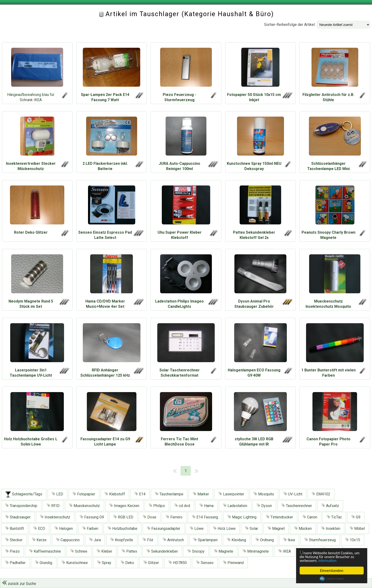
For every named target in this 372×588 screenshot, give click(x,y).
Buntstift (15, 529)
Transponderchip (21, 506)
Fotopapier (84, 494)
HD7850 (178, 563)
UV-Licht (293, 494)
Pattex (129, 551)
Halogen (64, 529)
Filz (148, 540)
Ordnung (265, 540)
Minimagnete (256, 551)
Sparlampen (205, 540)
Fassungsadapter (164, 529)
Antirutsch (173, 540)
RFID (53, 506)
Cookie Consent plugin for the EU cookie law (332, 579)
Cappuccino (68, 540)
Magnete (224, 551)
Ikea (289, 540)
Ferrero (174, 517)
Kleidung (237, 540)
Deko (127, 563)
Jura (95, 540)
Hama (207, 506)
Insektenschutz (55, 517)
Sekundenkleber (162, 551)
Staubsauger (18, 517)
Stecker (14, 540)
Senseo (205, 563)
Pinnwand (233, 563)
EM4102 (321, 494)
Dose (150, 517)
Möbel (357, 529)
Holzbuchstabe (123, 529)
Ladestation (235, 506)
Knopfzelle (122, 540)
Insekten (331, 529)
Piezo (12, 551)
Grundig (44, 563)
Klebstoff (115, 494)
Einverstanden (332, 571)
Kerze (39, 540)
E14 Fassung (205, 517)
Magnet (276, 529)
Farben (90, 529)
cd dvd (182, 506)
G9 (356, 517)
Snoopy (196, 551)
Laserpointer (231, 494)
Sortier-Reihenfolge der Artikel (289, 25)
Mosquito (264, 494)
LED (57, 494)
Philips (157, 506)
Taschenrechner (297, 506)
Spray (104, 563)
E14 (140, 494)
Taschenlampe (169, 494)
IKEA (285, 551)
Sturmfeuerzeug (320, 540)
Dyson (264, 506)
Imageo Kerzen (124, 506)
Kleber (105, 551)
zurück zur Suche (19, 584)
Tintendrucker (279, 517)
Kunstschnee (75, 563)
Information (329, 561)
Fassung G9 (92, 517)
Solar (252, 529)
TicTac (334, 517)
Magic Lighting (242, 517)
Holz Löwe (224, 529)
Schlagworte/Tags (24, 494)
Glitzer (151, 563)
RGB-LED (123, 517)
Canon (310, 517)
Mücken (303, 529)
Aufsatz (330, 506)
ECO (39, 529)
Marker (201, 494)
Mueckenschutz (84, 506)
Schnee (79, 551)
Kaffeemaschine (45, 551)
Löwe (197, 529)
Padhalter (15, 563)
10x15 (353, 540)
